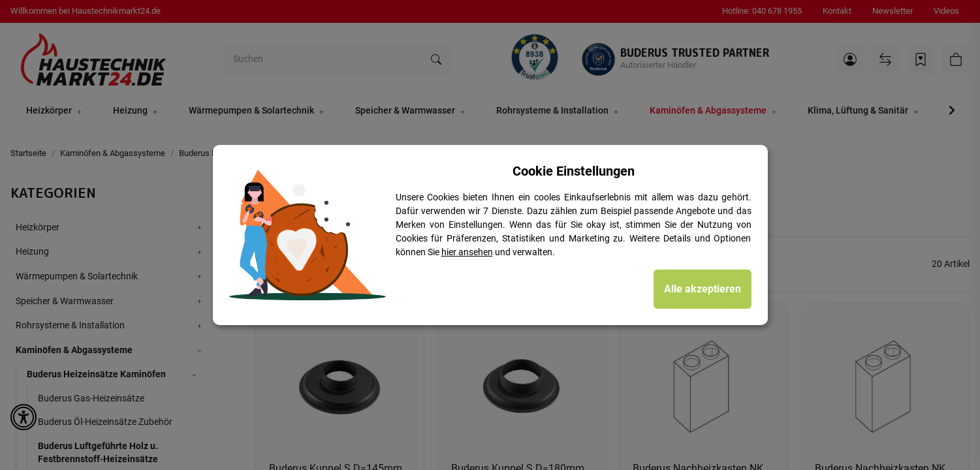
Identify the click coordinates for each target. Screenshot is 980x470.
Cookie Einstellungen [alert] (574, 171)
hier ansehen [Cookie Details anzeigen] (467, 252)
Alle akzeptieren (703, 289)
